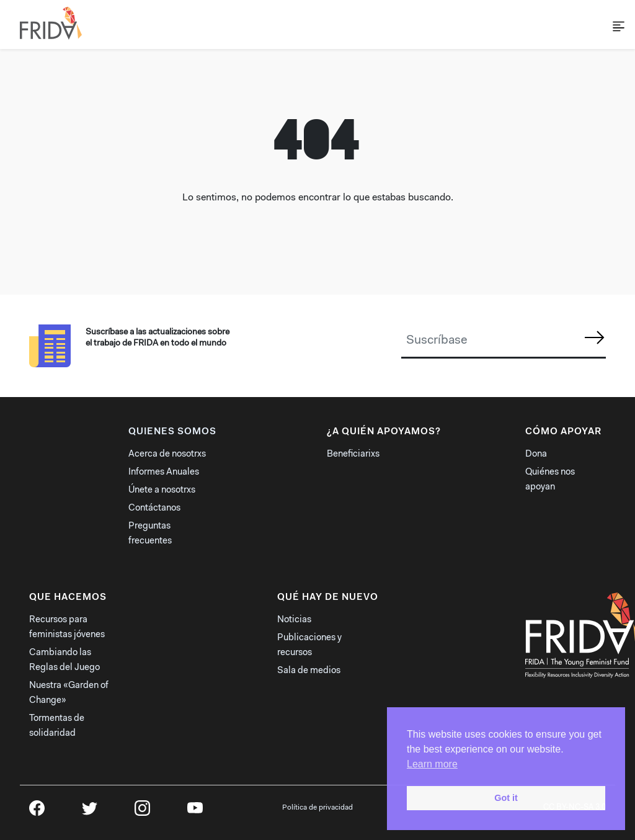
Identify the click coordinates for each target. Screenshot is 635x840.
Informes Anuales (164, 472)
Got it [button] (506, 798)
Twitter (90, 812)
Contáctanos (154, 508)
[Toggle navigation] (608, 24)
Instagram (142, 812)
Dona (536, 454)
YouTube (195, 812)
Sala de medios (309, 671)
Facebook (37, 812)
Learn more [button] (432, 764)
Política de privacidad (317, 808)
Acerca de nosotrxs (167, 454)
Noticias (294, 620)
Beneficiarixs (353, 454)
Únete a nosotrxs (162, 490)
